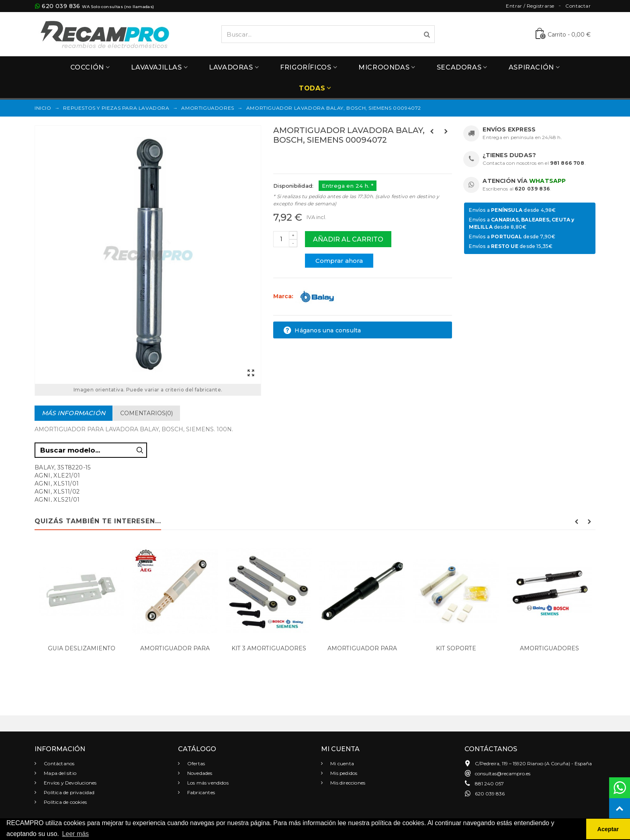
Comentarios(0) (146, 413)
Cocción (87, 67)
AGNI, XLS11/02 (57, 492)
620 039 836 (61, 6)
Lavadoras (231, 67)
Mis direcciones (347, 783)
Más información (74, 413)
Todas (312, 88)
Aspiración (531, 67)
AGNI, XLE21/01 (57, 475)
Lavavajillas (156, 67)
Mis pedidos (343, 773)
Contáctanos (58, 763)
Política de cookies (65, 802)
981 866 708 (567, 163)
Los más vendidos (207, 783)
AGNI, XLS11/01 (57, 484)
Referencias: (291, 157)
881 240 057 (489, 784)
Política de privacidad (69, 792)
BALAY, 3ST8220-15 (63, 467)
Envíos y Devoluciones (70, 783)
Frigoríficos (306, 67)
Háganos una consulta (322, 330)
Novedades (199, 773)
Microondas (384, 67)
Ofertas (196, 763)
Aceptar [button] (608, 829)
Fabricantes (200, 792)
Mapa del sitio (59, 773)
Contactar (578, 6)
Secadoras (459, 67)
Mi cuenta (342, 763)
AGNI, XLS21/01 (57, 500)
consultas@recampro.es (503, 773)
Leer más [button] (75, 834)
